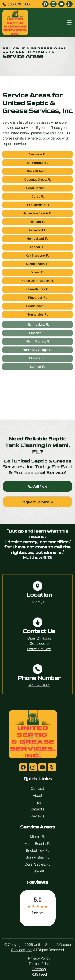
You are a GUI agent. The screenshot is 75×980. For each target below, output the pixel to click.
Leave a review (39, 649)
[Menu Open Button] (68, 22)
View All (38, 871)
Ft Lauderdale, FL (38, 205)
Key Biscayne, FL (38, 255)
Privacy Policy (39, 958)
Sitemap (39, 969)
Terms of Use (39, 964)
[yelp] (69, 4)
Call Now (38, 486)
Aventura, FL (37, 154)
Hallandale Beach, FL (37, 213)
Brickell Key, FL (37, 171)
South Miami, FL (38, 306)
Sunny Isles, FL (38, 314)
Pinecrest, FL (38, 298)
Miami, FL (37, 272)
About (38, 795)
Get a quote (39, 643)
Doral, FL (38, 196)
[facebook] (45, 4)
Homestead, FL (38, 239)
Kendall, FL (38, 247)
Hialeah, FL (38, 222)
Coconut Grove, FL (38, 180)
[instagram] (53, 4)
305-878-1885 (19, 4)
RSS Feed (39, 974)
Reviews (37, 816)
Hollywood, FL (38, 230)
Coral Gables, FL (37, 188)
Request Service (37, 502)
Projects (37, 809)
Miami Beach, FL (38, 264)
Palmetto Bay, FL (37, 289)
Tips (38, 802)
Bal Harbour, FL (37, 163)
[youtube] (61, 4)
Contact (37, 788)
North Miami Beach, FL (37, 281)
